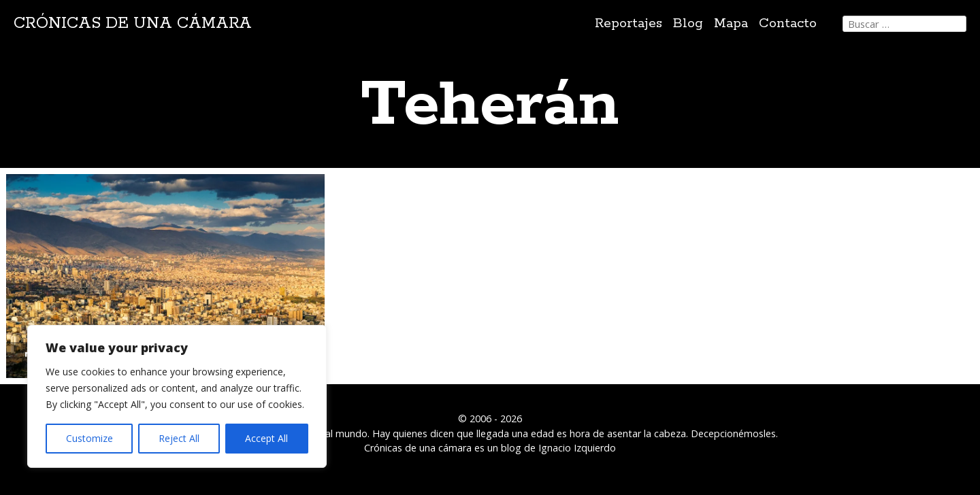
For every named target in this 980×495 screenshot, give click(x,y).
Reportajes (628, 23)
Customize (89, 438)
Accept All (266, 438)
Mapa (731, 23)
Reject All (179, 438)
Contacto (788, 23)
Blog (688, 23)
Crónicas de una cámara (133, 23)
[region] (177, 396)
